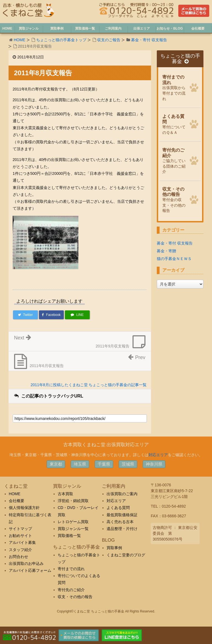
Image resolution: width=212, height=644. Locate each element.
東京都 (56, 464)
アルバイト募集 (22, 542)
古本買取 (65, 494)
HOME (20, 40)
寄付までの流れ (71, 569)
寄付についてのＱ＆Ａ (174, 124)
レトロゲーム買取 (73, 522)
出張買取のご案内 (122, 494)
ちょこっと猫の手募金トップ (61, 40)
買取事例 (114, 548)
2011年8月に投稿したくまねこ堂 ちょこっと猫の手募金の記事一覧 (89, 385)
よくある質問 (118, 508)
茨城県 (128, 464)
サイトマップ (20, 529)
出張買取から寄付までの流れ (174, 87)
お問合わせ (18, 557)
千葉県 (104, 464)
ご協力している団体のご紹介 (174, 160)
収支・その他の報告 (75, 597)
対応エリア (158, 455)
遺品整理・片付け (122, 529)
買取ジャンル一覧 (73, 529)
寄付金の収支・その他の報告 (174, 199)
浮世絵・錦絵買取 (73, 501)
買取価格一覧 (69, 536)
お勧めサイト (20, 536)
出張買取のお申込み (26, 563)
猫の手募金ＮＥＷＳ (174, 259)
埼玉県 (80, 464)
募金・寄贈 (166, 251)
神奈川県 (154, 464)
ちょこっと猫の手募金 (180, 59)
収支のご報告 (109, 40)
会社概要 (17, 501)
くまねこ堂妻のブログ (126, 555)
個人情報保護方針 (24, 508)
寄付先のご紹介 (71, 590)
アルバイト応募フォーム (30, 570)
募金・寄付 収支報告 (149, 40)
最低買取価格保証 (122, 515)
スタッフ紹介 (20, 550)
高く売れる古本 (120, 522)
